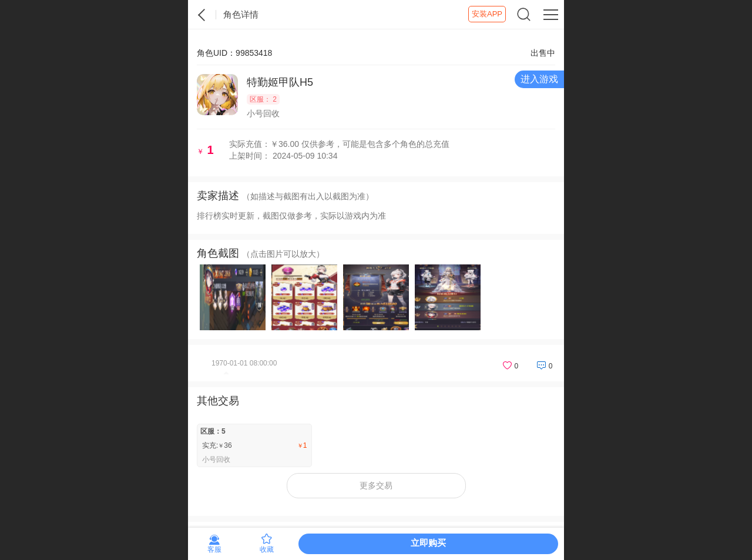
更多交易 (376, 485)
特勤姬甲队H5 (280, 82)
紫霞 (202, 15)
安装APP (487, 14)
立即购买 (428, 543)
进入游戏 (539, 79)
